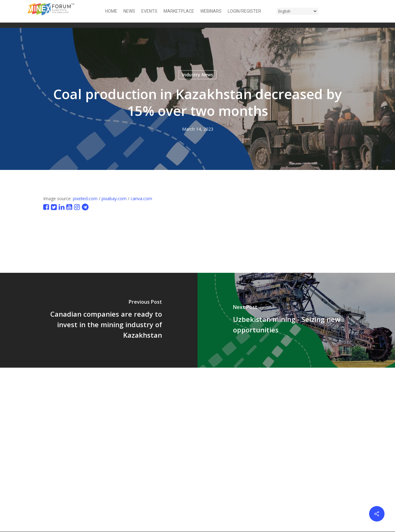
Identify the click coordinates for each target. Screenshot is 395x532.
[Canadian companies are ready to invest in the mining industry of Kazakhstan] (99, 320)
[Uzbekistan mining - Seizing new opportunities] (296, 320)
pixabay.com (114, 198)
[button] (364, 11)
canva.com (141, 198)
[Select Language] (297, 11)
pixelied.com (85, 198)
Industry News (197, 75)
